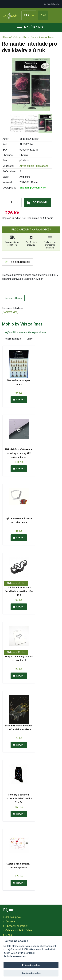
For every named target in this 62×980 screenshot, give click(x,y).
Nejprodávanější (13, 339)
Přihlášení (52, 4)
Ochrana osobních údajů (19, 930)
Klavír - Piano (30, 37)
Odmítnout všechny (31, 973)
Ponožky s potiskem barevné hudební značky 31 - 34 (19, 799)
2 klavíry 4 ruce (46, 37)
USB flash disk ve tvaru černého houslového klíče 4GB (19, 591)
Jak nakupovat (13, 917)
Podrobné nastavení (15, 956)
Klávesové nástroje (11, 37)
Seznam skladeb (13, 298)
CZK (29, 15)
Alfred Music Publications (34, 166)
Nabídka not (31, 27)
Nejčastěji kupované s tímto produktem (25, 332)
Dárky (30, 339)
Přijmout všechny (31, 965)
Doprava (10, 922)
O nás (9, 935)
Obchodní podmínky (16, 926)
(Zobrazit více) (10, 312)
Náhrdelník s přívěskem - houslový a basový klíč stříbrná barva (19, 453)
